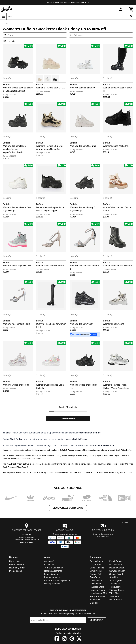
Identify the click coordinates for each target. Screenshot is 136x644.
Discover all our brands (68, 508)
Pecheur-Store (116, 565)
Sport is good (116, 580)
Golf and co (95, 584)
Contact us (27, 534)
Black (8, 433)
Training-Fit (115, 584)
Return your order (103, 536)
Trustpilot (125, 522)
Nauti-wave (95, 600)
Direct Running (97, 568)
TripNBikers (115, 593)
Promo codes (16, 571)
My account (15, 561)
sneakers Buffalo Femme (76, 439)
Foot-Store (95, 577)
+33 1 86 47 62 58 (26, 543)
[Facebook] (57, 639)
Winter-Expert (116, 600)
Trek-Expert (115, 587)
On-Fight (94, 603)
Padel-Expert (115, 561)
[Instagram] (64, 639)
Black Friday (22, 467)
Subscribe (97, 620)
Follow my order (17, 565)
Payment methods (53, 577)
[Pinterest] (72, 639)
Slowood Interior (117, 571)
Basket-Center (97, 561)
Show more (68, 418)
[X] (79, 639)
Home (5, 23)
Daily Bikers (95, 565)
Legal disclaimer (52, 574)
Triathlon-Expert (117, 590)
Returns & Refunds (53, 571)
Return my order (17, 568)
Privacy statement (53, 584)
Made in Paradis (98, 596)
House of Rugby (98, 590)
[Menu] (3, 17)
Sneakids (114, 577)
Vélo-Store (114, 596)
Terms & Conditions (53, 568)
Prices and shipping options (57, 580)
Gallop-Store (96, 580)
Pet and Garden (117, 568)
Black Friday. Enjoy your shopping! (118, 472)
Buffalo (6, 85)
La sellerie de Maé (99, 593)
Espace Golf (96, 574)
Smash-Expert (116, 574)
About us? (49, 561)
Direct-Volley (96, 571)
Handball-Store (97, 587)
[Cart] (131, 9)
